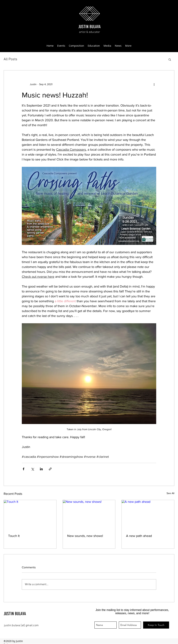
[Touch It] (30, 515)
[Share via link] (50, 469)
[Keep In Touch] (156, 625)
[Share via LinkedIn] (41, 469)
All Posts (10, 59)
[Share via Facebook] (24, 469)
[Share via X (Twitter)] (32, 469)
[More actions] (154, 84)
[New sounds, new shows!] (89, 515)
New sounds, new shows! (85, 536)
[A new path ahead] (148, 515)
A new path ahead (139, 536)
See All (170, 493)
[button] (170, 59)
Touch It (14, 536)
